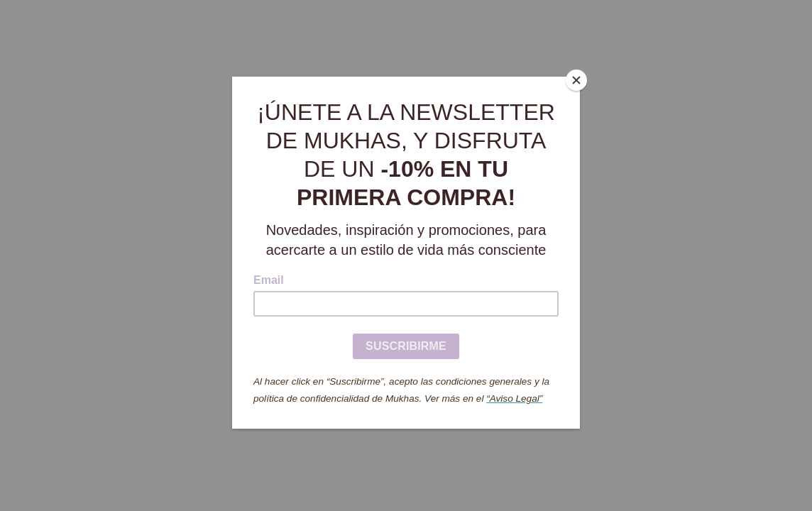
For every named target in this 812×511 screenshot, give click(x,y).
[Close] (576, 80)
